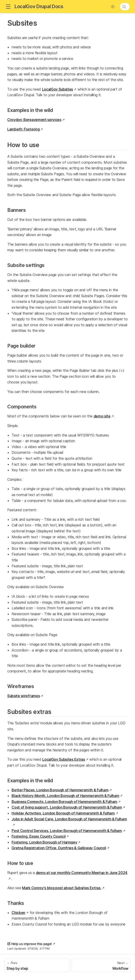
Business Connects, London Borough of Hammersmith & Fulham (64, 802)
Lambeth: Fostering (23, 129)
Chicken (18, 913)
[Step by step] (37, 965)
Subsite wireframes (24, 696)
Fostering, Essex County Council (39, 836)
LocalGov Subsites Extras (64, 759)
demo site (102, 416)
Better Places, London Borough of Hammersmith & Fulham (60, 790)
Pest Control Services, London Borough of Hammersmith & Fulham (67, 831)
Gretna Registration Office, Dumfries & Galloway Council (59, 848)
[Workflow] (101, 965)
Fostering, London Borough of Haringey (44, 842)
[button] (8, 7)
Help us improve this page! (30, 944)
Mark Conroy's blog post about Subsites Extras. (62, 888)
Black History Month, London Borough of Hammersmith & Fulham (65, 796)
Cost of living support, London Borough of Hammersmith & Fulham (67, 807)
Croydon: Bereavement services (34, 120)
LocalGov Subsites (58, 89)
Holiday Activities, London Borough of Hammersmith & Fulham (63, 813)
